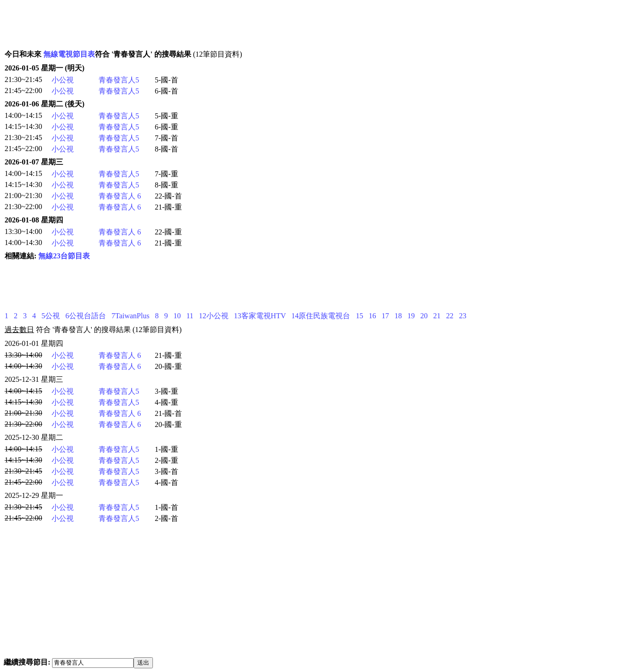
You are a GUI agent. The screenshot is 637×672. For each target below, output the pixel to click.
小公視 (63, 80)
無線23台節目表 (64, 256)
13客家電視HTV (260, 316)
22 (450, 316)
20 (424, 316)
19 (411, 316)
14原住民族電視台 (321, 316)
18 (398, 316)
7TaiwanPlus (130, 316)
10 (177, 316)
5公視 (51, 316)
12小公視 (214, 316)
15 (359, 316)
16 (372, 316)
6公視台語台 (86, 316)
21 (437, 316)
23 (462, 316)
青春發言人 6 (120, 196)
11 (190, 316)
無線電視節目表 (69, 54)
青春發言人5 (119, 80)
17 (385, 316)
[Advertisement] (173, 24)
